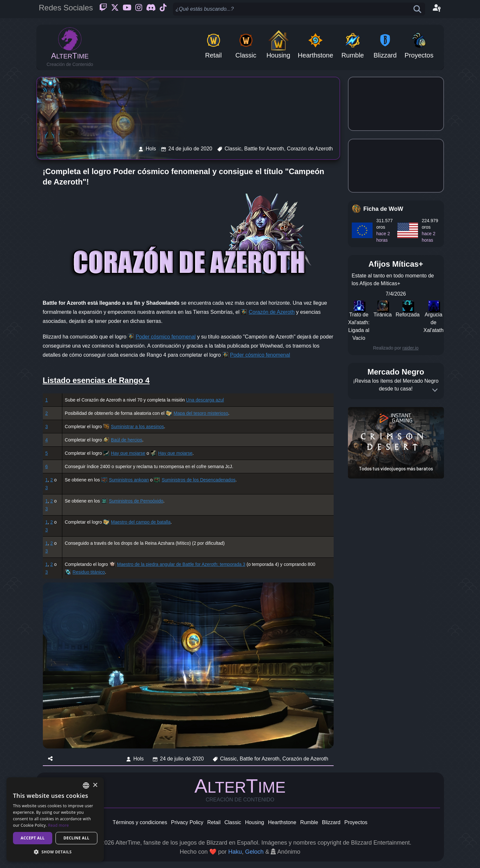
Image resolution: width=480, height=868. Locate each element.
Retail (214, 822)
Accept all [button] (33, 838)
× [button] (95, 785)
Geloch (254, 852)
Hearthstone (282, 822)
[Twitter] (115, 9)
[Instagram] (139, 9)
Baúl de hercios (127, 440)
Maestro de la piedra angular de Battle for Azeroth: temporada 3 (181, 564)
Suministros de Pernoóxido (136, 501)
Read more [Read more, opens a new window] (58, 825)
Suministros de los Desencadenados (198, 480)
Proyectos (356, 822)
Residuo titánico (89, 572)
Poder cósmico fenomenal (166, 337)
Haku (235, 852)
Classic (233, 822)
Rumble (309, 822)
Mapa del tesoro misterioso (201, 413)
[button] (55, 852)
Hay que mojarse (128, 453)
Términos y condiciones (140, 822)
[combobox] (86, 785)
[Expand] (435, 390)
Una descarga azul (205, 400)
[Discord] (151, 9)
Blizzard (331, 822)
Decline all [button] (77, 838)
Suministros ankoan (129, 480)
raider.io (411, 348)
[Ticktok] (163, 9)
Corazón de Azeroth (271, 312)
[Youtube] (127, 9)
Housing (255, 822)
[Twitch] (103, 9)
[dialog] (55, 819)
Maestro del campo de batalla (141, 522)
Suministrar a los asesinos (137, 427)
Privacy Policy (187, 822)
